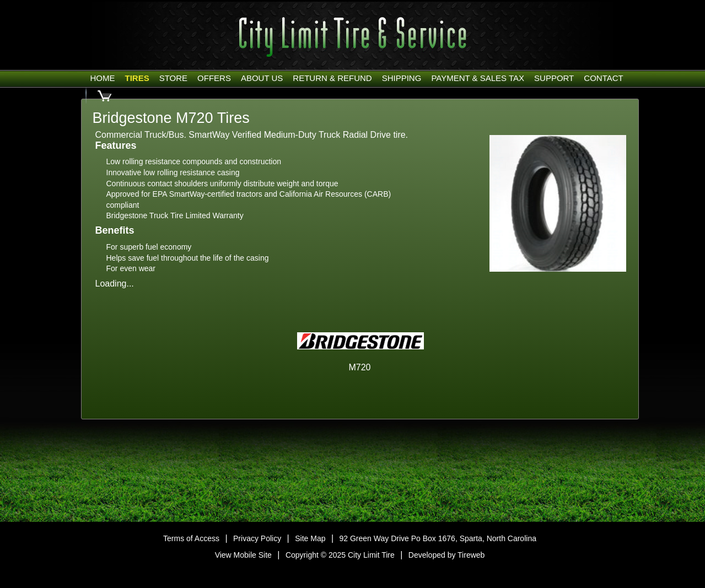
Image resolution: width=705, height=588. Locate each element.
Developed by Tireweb (447, 555)
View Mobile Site (243, 555)
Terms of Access (191, 538)
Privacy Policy (257, 538)
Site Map (310, 538)
